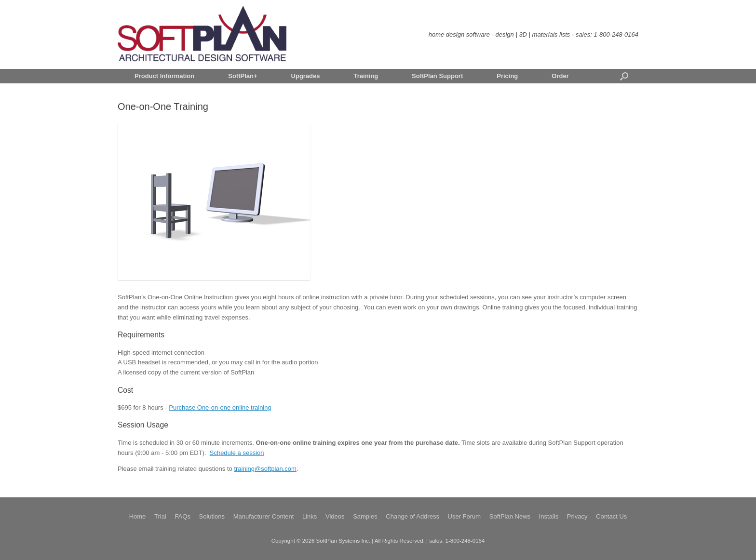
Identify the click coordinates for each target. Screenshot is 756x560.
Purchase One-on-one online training (220, 407)
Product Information (164, 76)
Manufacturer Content (264, 516)
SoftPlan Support (437, 76)
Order (560, 76)
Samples (365, 516)
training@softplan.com (265, 469)
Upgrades (306, 76)
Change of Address (412, 516)
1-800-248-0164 (616, 34)
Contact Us (611, 516)
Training (366, 76)
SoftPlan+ (243, 76)
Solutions (212, 516)
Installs (549, 516)
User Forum (465, 516)
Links (310, 516)
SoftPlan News (510, 516)
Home (138, 516)
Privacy (577, 516)
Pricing (507, 76)
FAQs (182, 516)
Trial (160, 516)
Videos (335, 516)
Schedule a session (237, 453)
